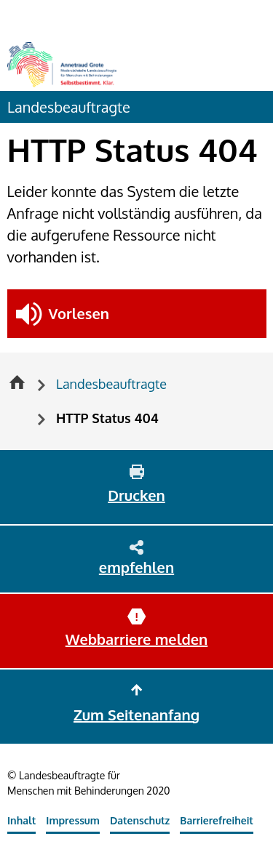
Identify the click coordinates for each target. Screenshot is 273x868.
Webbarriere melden (136, 639)
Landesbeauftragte (69, 107)
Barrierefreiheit (217, 820)
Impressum (73, 820)
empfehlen (136, 567)
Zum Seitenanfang (136, 715)
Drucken (136, 495)
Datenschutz (140, 820)
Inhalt (21, 820)
